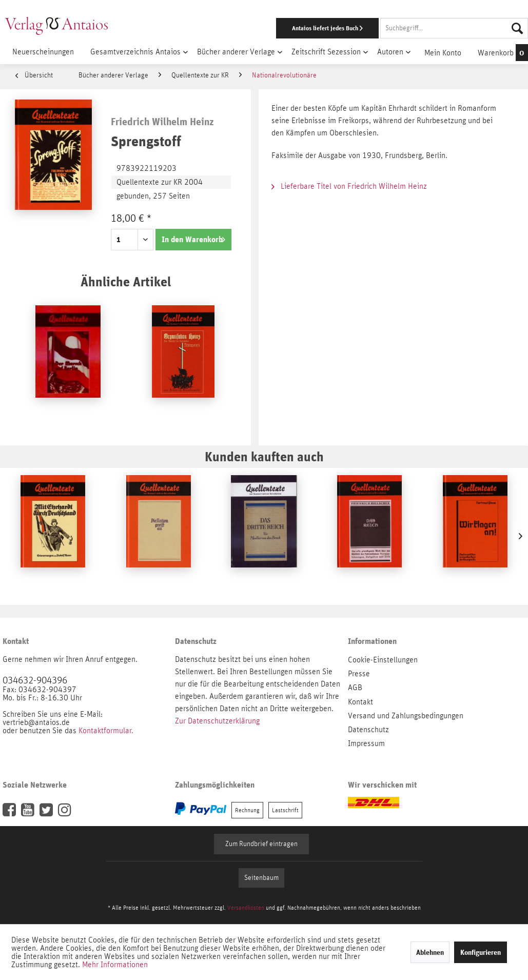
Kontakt (360, 702)
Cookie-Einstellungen (383, 660)
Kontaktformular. (106, 731)
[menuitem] (343, 28)
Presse (359, 674)
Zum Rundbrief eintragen (261, 844)
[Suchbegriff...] (454, 28)
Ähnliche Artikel (126, 281)
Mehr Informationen (115, 965)
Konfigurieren (481, 952)
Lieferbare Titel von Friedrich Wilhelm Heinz (349, 186)
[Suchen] (517, 28)
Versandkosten (246, 908)
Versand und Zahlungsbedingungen (406, 716)
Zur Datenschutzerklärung (217, 721)
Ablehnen (430, 952)
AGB (355, 688)
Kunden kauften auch (264, 456)
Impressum (366, 743)
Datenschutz (368, 730)
